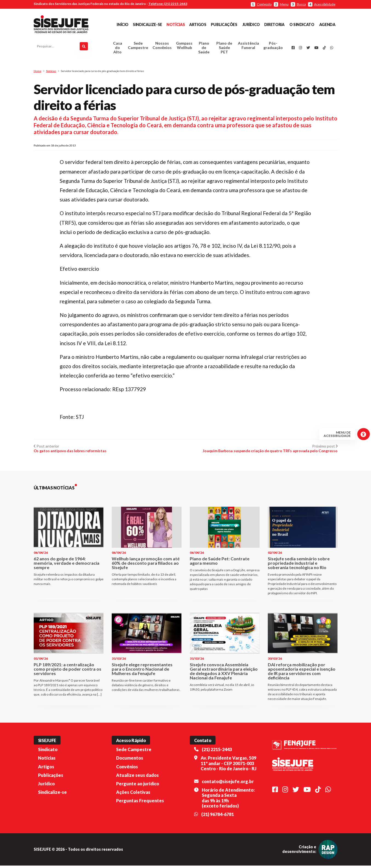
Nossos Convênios (162, 47)
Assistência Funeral (248, 47)
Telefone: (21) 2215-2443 (168, 4)
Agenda (327, 24)
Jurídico (251, 24)
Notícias (176, 24)
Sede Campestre (138, 47)
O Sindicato (302, 24)
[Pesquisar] (84, 48)
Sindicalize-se (147, 24)
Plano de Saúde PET (224, 49)
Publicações (224, 24)
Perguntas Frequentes (140, 803)
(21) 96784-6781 (218, 817)
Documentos (130, 760)
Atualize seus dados (137, 778)
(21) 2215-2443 (217, 752)
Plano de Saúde (204, 49)
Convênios (127, 769)
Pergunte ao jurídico (138, 786)
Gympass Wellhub (184, 47)
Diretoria (274, 24)
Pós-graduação (273, 47)
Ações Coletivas (133, 795)
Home (38, 73)
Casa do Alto (118, 49)
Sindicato (48, 752)
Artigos (198, 24)
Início (123, 24)
